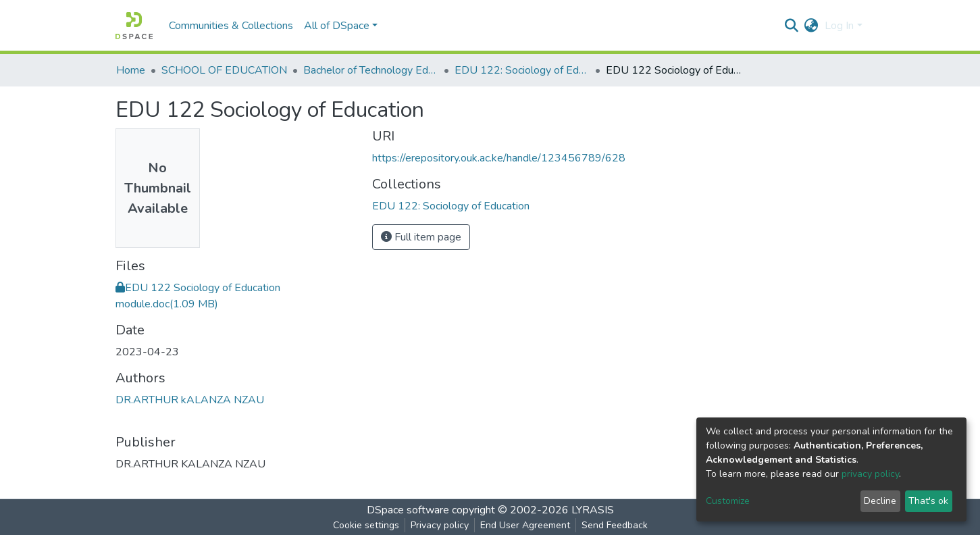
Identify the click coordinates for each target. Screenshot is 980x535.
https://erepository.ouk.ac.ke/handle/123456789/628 (499, 158)
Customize (728, 501)
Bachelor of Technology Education (371, 70)
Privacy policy (440, 525)
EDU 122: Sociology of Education (522, 70)
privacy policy (870, 474)
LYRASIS (593, 510)
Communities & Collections (231, 26)
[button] (811, 26)
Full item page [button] (421, 237)
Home (131, 70)
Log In (839, 26)
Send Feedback (615, 525)
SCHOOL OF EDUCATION (224, 70)
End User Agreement (525, 525)
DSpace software (408, 510)
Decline (880, 501)
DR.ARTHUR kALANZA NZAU (190, 400)
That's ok (928, 501)
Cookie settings (366, 525)
